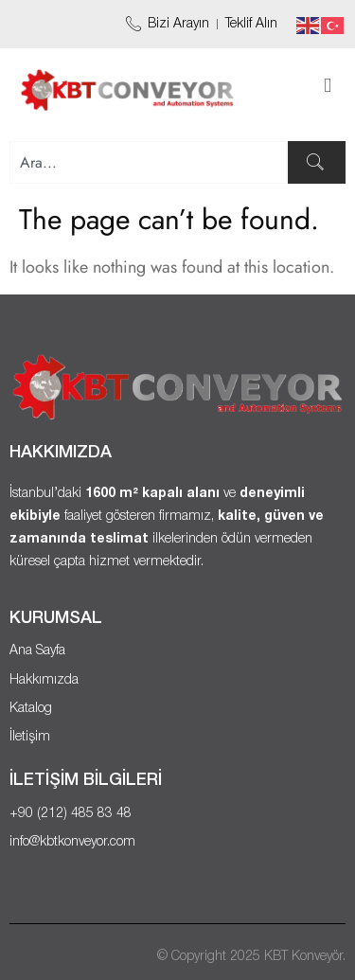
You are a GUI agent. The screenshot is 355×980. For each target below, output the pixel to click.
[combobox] (148, 162)
